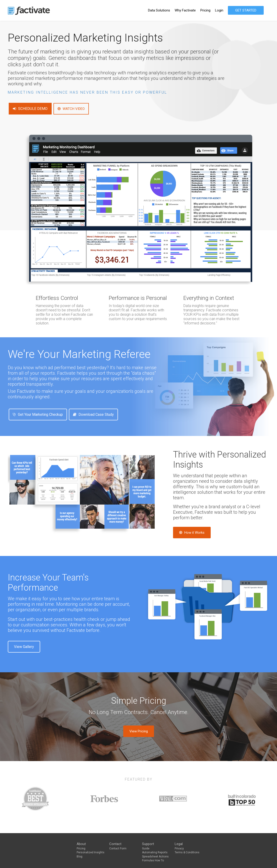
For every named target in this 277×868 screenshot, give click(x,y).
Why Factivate (185, 10)
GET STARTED (246, 10)
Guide (146, 848)
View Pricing (139, 731)
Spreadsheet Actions (155, 857)
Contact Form (118, 848)
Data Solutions (159, 10)
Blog (80, 857)
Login (219, 10)
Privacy (179, 848)
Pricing (205, 10)
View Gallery (24, 647)
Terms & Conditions (187, 852)
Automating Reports (155, 852)
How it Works (192, 533)
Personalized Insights (91, 852)
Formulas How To (153, 860)
